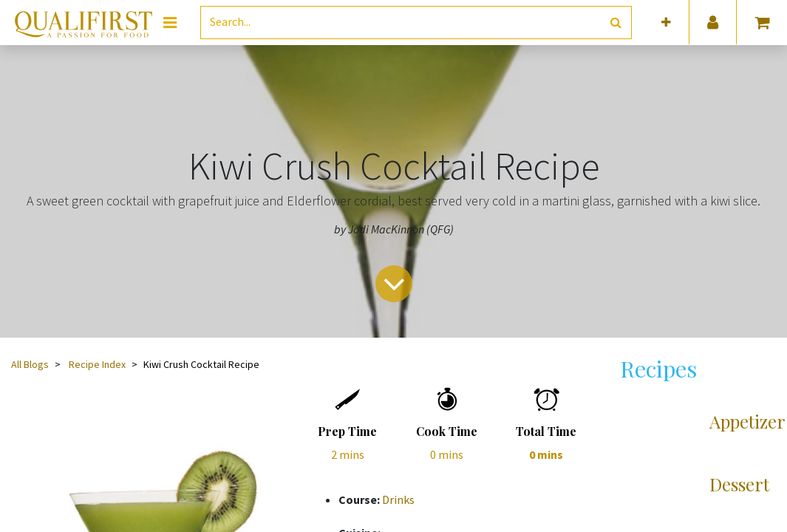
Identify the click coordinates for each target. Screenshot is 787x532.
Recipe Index (97, 364)
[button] (666, 23)
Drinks (398, 499)
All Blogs (30, 364)
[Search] (616, 23)
